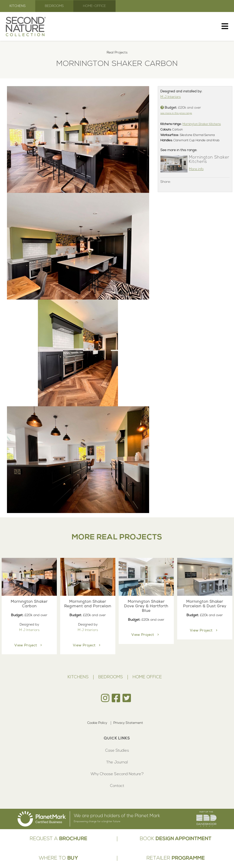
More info (196, 169)
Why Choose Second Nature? (117, 774)
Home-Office (94, 6)
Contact (117, 786)
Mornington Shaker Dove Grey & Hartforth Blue (146, 606)
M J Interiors (171, 97)
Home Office (147, 677)
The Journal (117, 762)
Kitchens (18, 6)
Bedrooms (54, 6)
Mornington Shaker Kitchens (202, 124)
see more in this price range (176, 113)
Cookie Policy (97, 723)
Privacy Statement (128, 723)
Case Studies (117, 751)
